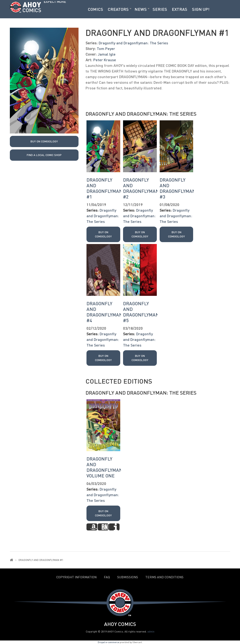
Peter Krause (105, 60)
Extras (180, 9)
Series (160, 9)
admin (151, 631)
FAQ (107, 577)
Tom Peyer (106, 48)
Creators (118, 9)
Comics (96, 9)
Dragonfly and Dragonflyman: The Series (133, 43)
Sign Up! (201, 9)
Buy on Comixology (44, 141)
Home (11, 560)
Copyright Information (76, 577)
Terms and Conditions (164, 577)
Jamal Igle (107, 54)
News (141, 9)
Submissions (128, 577)
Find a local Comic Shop (44, 155)
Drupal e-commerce (109, 642)
